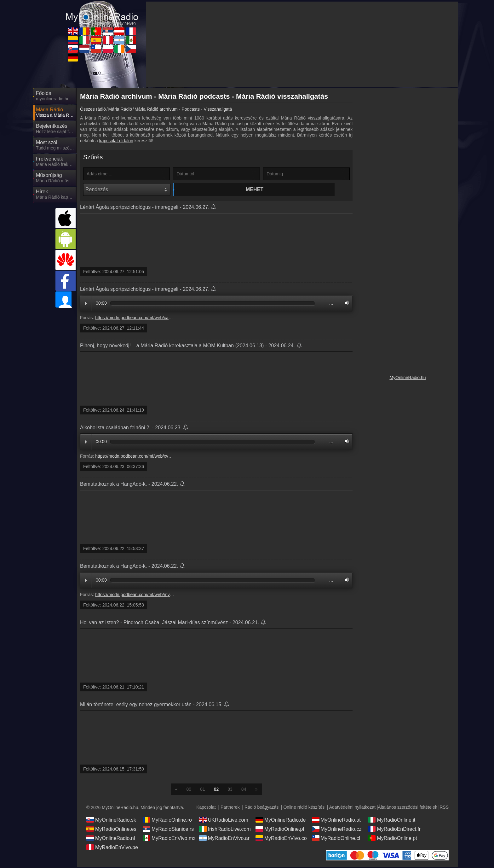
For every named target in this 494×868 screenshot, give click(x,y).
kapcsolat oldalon (116, 141)
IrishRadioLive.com (225, 830)
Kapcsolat (206, 808)
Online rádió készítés (304, 808)
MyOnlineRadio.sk (111, 821)
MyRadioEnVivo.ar (224, 839)
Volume (346, 304)
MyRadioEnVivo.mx (169, 839)
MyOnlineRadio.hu (408, 378)
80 (189, 790)
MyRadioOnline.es (111, 830)
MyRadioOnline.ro (167, 821)
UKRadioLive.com (224, 821)
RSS (444, 808)
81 (203, 790)
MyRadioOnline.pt (392, 839)
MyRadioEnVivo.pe (112, 848)
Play (86, 305)
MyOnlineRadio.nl (111, 839)
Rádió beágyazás (261, 808)
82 (216, 790)
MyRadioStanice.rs (168, 830)
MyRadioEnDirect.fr (394, 830)
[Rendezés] (127, 190)
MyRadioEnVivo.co (281, 839)
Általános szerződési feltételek (407, 808)
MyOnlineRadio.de (281, 821)
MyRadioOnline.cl (336, 839)
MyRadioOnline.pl (280, 830)
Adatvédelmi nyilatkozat (352, 808)
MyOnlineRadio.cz (337, 830)
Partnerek (230, 808)
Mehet (217, 189)
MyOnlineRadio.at (336, 821)
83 (230, 790)
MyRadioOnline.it (392, 821)
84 (244, 790)
